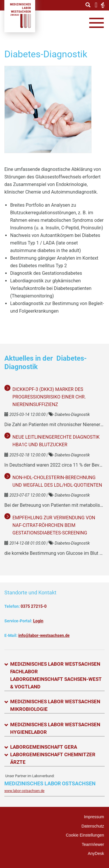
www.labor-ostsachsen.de (24, 791)
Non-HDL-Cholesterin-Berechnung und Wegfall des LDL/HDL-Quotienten (57, 481)
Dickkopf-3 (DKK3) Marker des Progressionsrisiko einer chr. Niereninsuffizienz (49, 397)
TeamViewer (93, 844)
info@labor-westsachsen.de (44, 635)
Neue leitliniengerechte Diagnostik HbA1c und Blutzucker (56, 441)
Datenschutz (93, 826)
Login (38, 621)
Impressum (94, 817)
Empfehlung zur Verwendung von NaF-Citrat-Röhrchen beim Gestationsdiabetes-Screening (54, 525)
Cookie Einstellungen (85, 835)
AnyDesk (96, 853)
